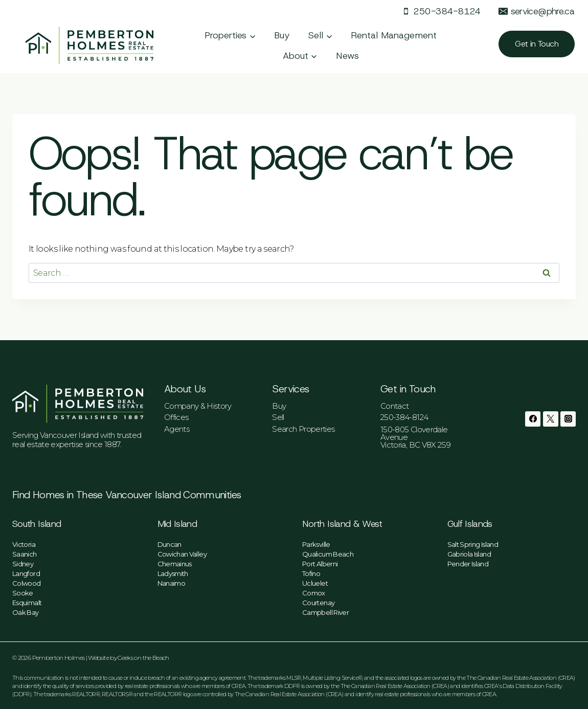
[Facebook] (533, 419)
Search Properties (303, 429)
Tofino (311, 573)
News (347, 56)
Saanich (25, 554)
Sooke (23, 593)
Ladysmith (173, 573)
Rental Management (394, 35)
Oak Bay (26, 612)
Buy (282, 35)
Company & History (198, 406)
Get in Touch (537, 44)
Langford (26, 573)
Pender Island (468, 564)
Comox (314, 593)
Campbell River (325, 612)
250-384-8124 (404, 417)
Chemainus (175, 564)
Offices (176, 417)
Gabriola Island (469, 554)
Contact (395, 406)
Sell (278, 417)
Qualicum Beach (328, 554)
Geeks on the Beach (143, 658)
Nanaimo (172, 583)
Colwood (27, 583)
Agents (177, 429)
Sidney (23, 564)
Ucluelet (315, 583)
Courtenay (318, 603)
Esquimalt (27, 603)
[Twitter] (551, 419)
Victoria (24, 544)
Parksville (316, 544)
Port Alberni (320, 564)
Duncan (169, 544)
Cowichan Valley (182, 554)
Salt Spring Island (473, 544)
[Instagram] (568, 419)
